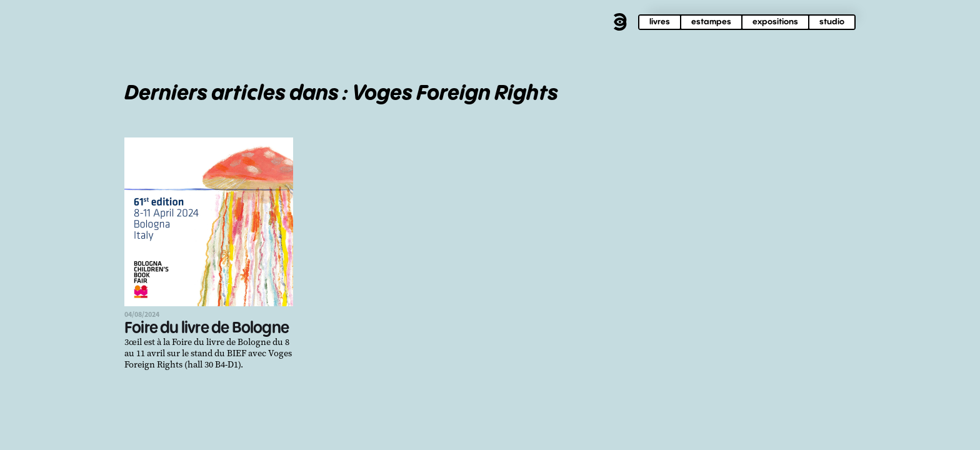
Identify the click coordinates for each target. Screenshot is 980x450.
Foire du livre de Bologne (207, 328)
